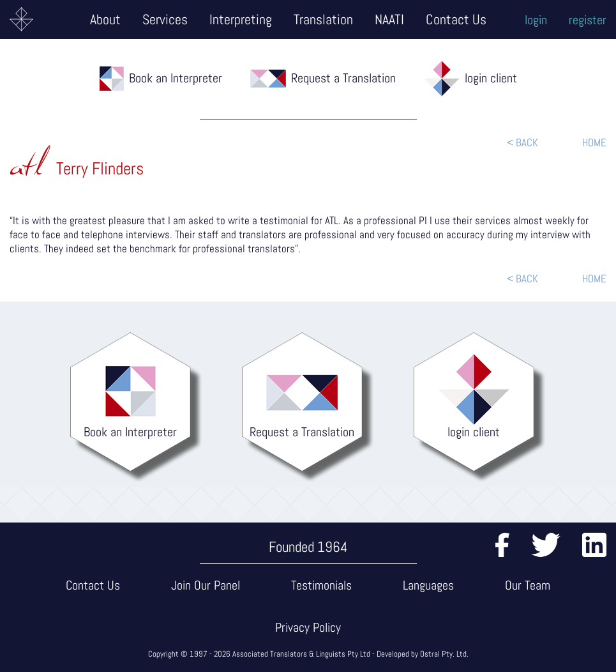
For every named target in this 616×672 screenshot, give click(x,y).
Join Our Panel (206, 585)
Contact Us (456, 19)
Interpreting (241, 19)
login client (491, 78)
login (536, 20)
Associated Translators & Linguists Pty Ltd (301, 654)
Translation (323, 19)
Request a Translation (343, 78)
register (588, 20)
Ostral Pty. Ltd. (444, 654)
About (105, 19)
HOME (594, 142)
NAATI (389, 19)
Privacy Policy (308, 627)
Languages (428, 585)
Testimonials (321, 585)
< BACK (522, 142)
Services (165, 19)
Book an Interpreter (176, 78)
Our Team (528, 585)
